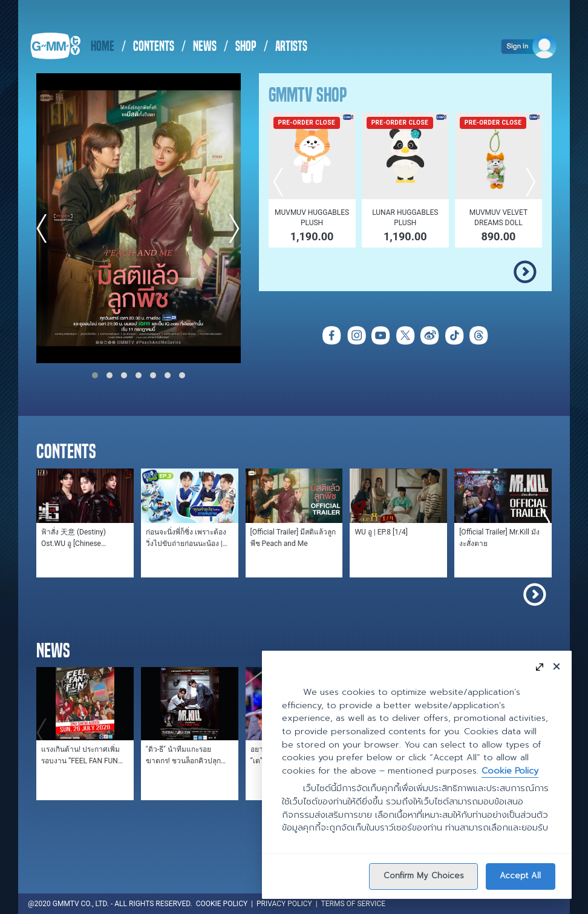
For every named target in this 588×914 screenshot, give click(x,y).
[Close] (556, 666)
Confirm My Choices (424, 876)
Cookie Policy (510, 771)
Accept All (520, 876)
